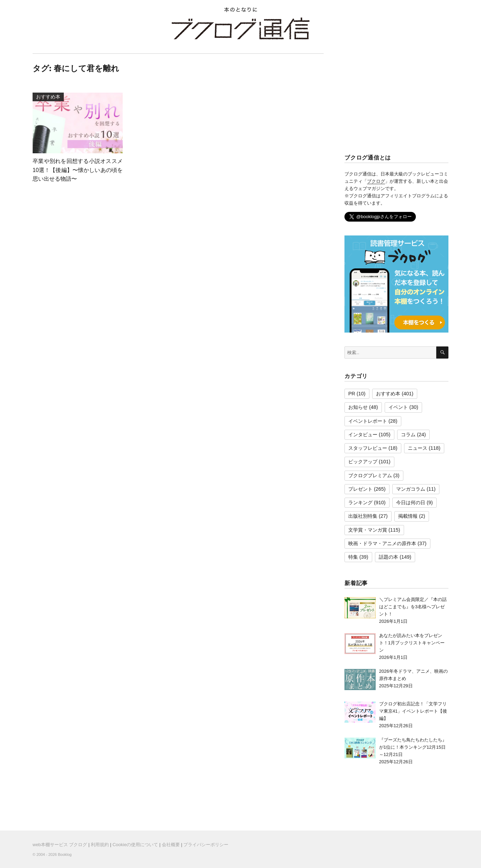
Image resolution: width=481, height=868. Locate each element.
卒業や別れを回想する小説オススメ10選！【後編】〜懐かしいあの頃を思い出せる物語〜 (78, 170)
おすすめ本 (388, 394)
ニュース (418, 448)
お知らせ (358, 407)
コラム (408, 435)
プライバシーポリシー (206, 845)
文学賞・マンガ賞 (368, 530)
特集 (353, 557)
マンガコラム (411, 489)
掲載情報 (408, 516)
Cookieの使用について (135, 845)
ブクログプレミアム (370, 475)
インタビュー (363, 435)
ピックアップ (363, 462)
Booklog (65, 854)
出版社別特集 (363, 516)
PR (352, 394)
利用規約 (100, 845)
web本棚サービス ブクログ (60, 845)
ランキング (360, 502)
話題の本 (388, 557)
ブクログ (376, 181)
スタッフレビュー (368, 448)
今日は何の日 (411, 502)
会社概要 (171, 845)
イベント (398, 407)
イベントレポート (368, 421)
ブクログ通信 (240, 28)
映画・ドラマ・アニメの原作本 (382, 543)
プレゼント (360, 489)
